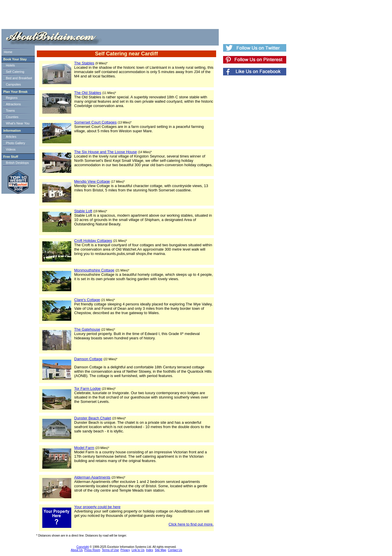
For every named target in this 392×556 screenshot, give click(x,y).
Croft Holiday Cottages (93, 241)
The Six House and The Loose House (106, 152)
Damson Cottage (88, 359)
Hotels (10, 65)
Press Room (92, 550)
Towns (10, 111)
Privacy (125, 550)
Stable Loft (83, 211)
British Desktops (17, 163)
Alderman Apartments (92, 477)
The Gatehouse (87, 329)
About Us (77, 550)
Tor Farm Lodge (87, 389)
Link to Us (138, 550)
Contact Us (175, 550)
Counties (12, 117)
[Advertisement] (109, 15)
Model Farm (84, 448)
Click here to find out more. (191, 524)
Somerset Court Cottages (95, 122)
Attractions (13, 104)
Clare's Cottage (87, 300)
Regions (12, 98)
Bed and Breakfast (19, 78)
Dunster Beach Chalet (93, 418)
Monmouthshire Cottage (94, 270)
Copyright (83, 547)
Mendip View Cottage (92, 181)
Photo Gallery (16, 143)
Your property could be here (97, 507)
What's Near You (18, 123)
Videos (11, 149)
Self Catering (15, 72)
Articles (11, 137)
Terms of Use (110, 550)
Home (8, 52)
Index (149, 550)
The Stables (84, 63)
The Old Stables (88, 93)
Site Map (160, 550)
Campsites (13, 84)
